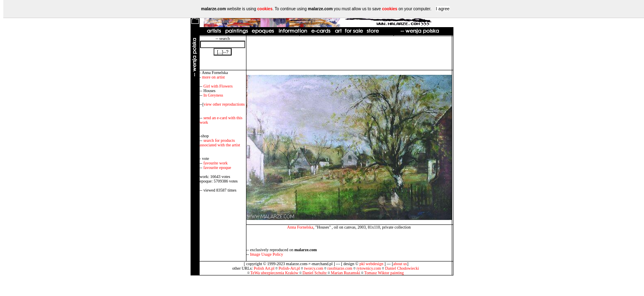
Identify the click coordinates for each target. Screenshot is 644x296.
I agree (443, 9)
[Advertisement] (349, 53)
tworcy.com (314, 268)
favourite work (215, 163)
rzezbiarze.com (340, 268)
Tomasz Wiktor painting (384, 273)
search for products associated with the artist (220, 143)
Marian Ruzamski (346, 273)
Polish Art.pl (264, 268)
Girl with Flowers (218, 86)
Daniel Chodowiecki (402, 268)
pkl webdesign (371, 264)
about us (400, 264)
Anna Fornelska (300, 227)
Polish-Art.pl (289, 268)
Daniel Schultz (314, 273)
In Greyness (213, 95)
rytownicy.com (369, 268)
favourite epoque (217, 168)
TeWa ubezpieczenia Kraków (275, 273)
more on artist (214, 77)
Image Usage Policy (267, 254)
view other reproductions (224, 104)
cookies (265, 9)
